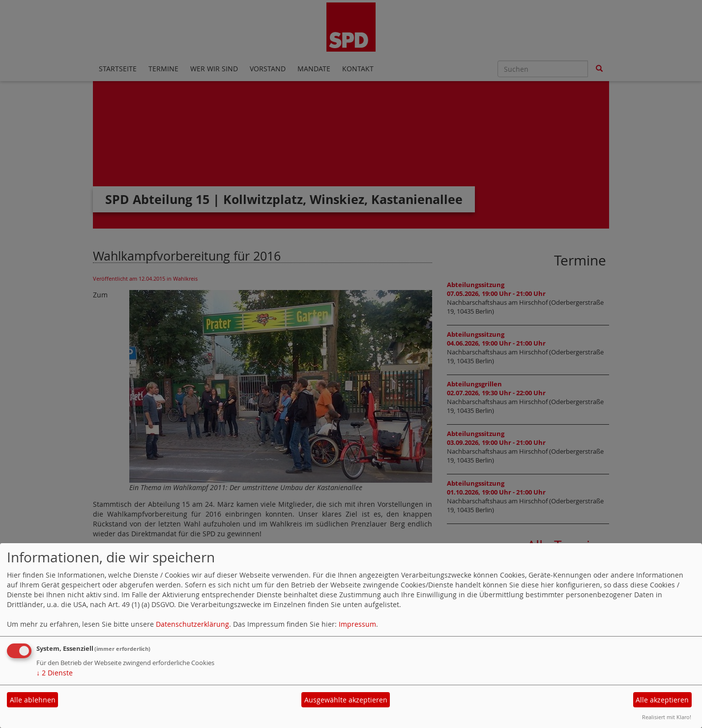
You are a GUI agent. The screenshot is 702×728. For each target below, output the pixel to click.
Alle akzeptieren (662, 700)
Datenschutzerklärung (192, 624)
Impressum (357, 624)
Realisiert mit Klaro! (667, 717)
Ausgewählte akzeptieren (346, 700)
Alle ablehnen (33, 700)
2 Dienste (55, 673)
